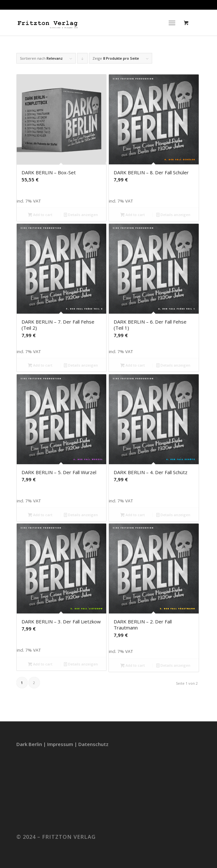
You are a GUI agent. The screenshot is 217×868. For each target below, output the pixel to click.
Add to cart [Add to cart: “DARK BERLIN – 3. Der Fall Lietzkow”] (40, 664)
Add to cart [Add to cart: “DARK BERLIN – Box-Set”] (40, 215)
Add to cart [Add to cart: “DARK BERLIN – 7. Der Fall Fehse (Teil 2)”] (40, 365)
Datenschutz (93, 744)
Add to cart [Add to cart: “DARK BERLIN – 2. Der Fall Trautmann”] (133, 665)
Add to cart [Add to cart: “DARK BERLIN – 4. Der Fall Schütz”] (133, 515)
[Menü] (172, 23)
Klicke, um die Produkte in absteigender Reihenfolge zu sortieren (82, 60)
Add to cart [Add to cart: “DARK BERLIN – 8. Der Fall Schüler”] (133, 215)
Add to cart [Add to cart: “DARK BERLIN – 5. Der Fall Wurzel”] (40, 515)
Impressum (60, 744)
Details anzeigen (81, 215)
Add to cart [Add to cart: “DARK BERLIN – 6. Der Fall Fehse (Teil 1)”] (133, 365)
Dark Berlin (29, 744)
